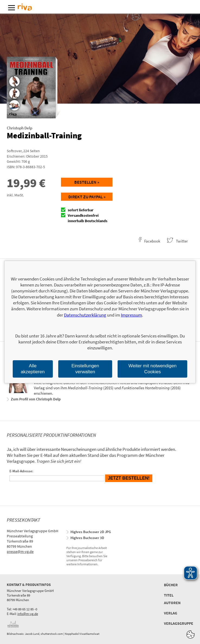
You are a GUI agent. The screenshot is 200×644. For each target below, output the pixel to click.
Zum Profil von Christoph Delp (36, 399)
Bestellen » (87, 182)
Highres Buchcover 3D (87, 538)
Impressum (131, 315)
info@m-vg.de (28, 614)
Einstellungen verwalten (85, 369)
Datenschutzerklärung (85, 315)
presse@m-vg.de (20, 551)
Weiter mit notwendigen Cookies (152, 369)
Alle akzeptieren (33, 369)
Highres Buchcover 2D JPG (91, 532)
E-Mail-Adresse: (21, 471)
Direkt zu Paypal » (87, 197)
